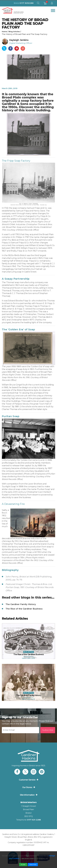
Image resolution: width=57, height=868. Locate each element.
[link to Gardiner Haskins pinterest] (42, 772)
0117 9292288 (27, 3)
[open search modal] (38, 4)
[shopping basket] (45, 4)
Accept (23, 865)
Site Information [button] (27, 795)
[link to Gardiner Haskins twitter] (25, 772)
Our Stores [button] (27, 787)
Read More (33, 865)
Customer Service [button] (27, 780)
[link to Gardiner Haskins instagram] (33, 772)
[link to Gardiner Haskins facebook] (17, 772)
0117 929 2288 (34, 820)
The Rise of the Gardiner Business (24, 609)
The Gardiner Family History (21, 604)
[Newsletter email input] (20, 730)
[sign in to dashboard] (52, 4)
